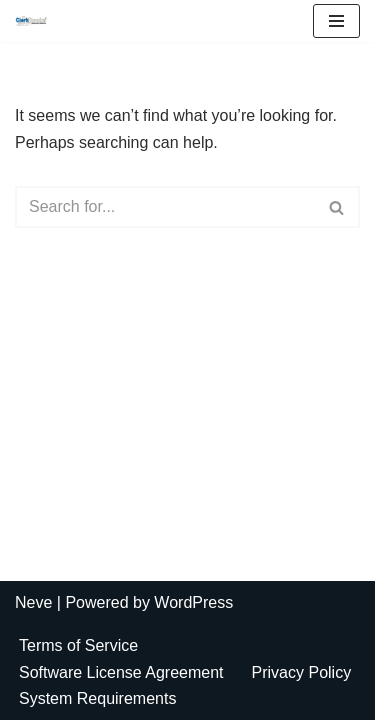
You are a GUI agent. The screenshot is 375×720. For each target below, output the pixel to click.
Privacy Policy (302, 672)
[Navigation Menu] (336, 21)
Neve (33, 602)
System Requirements (97, 698)
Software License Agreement (121, 672)
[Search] (165, 207)
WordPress (193, 602)
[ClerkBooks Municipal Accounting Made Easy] (36, 20)
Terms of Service (78, 645)
